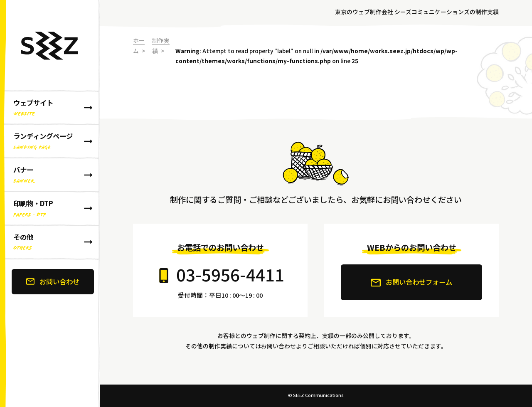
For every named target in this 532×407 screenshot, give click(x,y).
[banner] (50, 203)
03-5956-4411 (230, 274)
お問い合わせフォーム (411, 282)
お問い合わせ (53, 281)
